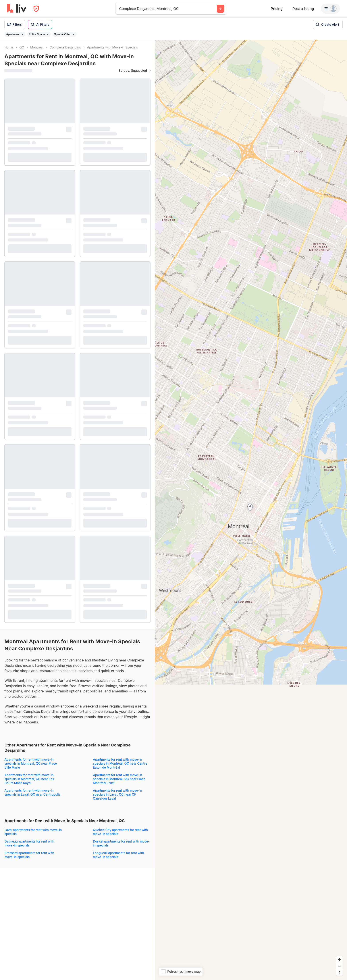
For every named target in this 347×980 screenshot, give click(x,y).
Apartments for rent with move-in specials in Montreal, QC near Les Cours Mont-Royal (29, 779)
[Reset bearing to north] (339, 972)
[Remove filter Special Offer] (73, 34)
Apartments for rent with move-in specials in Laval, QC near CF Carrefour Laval (118, 794)
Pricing (277, 9)
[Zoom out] (339, 966)
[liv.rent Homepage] (17, 9)
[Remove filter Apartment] (22, 34)
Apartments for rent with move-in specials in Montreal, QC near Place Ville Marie (31, 763)
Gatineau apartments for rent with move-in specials (29, 843)
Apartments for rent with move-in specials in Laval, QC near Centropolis (32, 792)
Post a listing (303, 9)
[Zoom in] (339, 960)
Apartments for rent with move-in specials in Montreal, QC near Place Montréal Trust (119, 779)
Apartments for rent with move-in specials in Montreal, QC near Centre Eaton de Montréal (120, 763)
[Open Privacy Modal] (36, 9)
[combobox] (120, 9)
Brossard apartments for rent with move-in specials (29, 855)
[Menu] (330, 9)
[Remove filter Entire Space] (48, 34)
